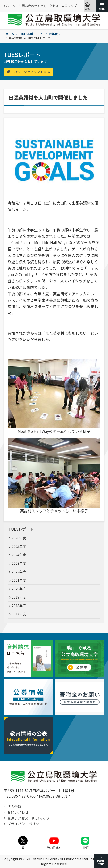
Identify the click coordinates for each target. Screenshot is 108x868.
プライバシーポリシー (25, 824)
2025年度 (19, 546)
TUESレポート (30, 34)
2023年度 (19, 563)
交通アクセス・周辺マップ (59, 6)
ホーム (11, 6)
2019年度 (51, 34)
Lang (87, 6)
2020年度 (19, 589)
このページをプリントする (29, 72)
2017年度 (19, 614)
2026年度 (19, 538)
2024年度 (19, 555)
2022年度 (19, 572)
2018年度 (19, 606)
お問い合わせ (28, 6)
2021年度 (19, 580)
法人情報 (14, 807)
